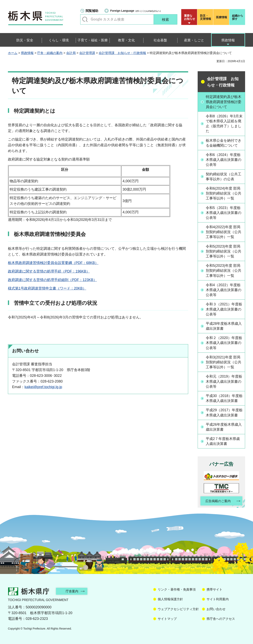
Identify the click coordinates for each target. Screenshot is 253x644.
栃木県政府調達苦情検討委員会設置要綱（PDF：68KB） (53, 263)
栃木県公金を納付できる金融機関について (224, 143)
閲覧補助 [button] (92, 11)
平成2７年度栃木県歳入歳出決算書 (223, 441)
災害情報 (206, 17)
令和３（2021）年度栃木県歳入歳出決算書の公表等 (224, 309)
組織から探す (238, 17)
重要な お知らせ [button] (190, 17)
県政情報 (27, 53)
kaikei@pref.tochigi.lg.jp (43, 387)
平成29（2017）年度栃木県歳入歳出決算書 (224, 413)
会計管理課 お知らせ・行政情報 (122, 53)
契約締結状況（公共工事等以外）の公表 (224, 177)
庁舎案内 (72, 591)
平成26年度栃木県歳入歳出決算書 (224, 427)
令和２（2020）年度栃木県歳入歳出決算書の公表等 (224, 343)
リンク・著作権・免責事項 (177, 589)
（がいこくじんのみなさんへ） (136, 11)
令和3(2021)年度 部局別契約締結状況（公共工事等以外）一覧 (224, 362)
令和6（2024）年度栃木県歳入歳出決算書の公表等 (224, 160)
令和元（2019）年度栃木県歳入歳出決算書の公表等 (224, 381)
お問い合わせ (216, 609)
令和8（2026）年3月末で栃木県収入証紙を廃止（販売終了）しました (224, 124)
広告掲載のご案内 (218, 501)
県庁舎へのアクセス (221, 619)
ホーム (13, 53)
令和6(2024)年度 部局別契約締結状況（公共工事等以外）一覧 (224, 193)
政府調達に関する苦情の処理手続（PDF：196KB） (49, 271)
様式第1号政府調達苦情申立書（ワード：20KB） (47, 288)
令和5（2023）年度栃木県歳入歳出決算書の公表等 (224, 213)
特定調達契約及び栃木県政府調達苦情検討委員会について (224, 102)
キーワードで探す (85, 19)
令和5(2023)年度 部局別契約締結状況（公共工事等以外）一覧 (224, 251)
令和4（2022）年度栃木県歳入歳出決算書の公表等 (224, 290)
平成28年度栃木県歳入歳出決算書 (224, 326)
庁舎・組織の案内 (50, 53)
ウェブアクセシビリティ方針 (178, 609)
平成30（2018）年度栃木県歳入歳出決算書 (224, 398)
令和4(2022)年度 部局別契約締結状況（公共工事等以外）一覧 (224, 232)
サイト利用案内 (218, 599)
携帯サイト (214, 589)
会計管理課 (87, 53)
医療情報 (222, 17)
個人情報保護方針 (170, 599)
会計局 (71, 53)
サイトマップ (167, 619)
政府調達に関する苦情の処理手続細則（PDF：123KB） (52, 280)
